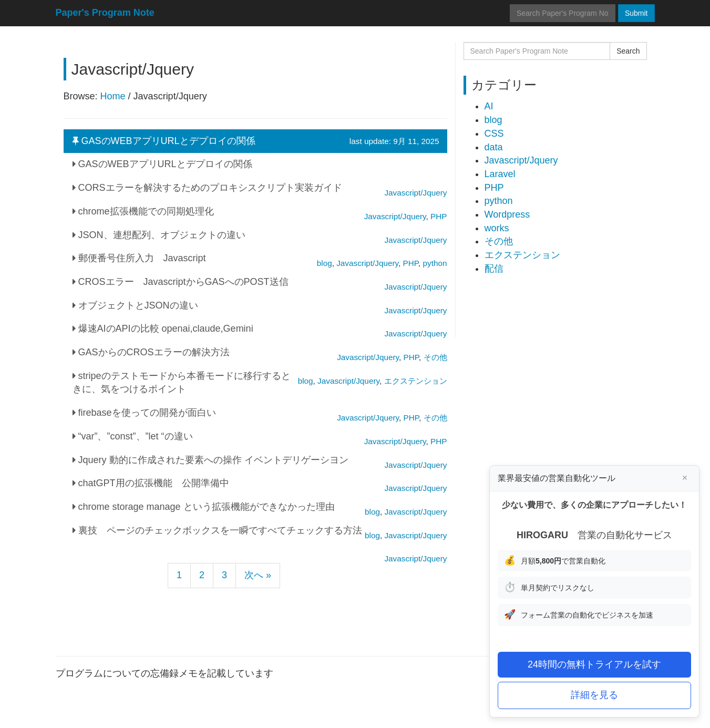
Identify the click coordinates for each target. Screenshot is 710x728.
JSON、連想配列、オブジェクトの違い (159, 235)
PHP (494, 188)
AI (489, 106)
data (494, 147)
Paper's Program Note (105, 13)
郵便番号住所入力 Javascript (139, 258)
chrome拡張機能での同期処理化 (143, 211)
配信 (494, 269)
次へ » (258, 575)
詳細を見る (594, 695)
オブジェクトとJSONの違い (135, 305)
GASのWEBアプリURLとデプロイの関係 (256, 141)
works (497, 228)
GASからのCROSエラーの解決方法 (151, 352)
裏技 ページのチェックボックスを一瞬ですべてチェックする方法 (217, 530)
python (499, 201)
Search (628, 51)
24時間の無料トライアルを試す (594, 664)
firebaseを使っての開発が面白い (144, 413)
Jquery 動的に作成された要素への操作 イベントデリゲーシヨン (210, 460)
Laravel (500, 174)
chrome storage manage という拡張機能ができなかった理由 (204, 507)
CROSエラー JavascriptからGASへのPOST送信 (181, 282)
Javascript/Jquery (415, 558)
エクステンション (522, 255)
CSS (494, 134)
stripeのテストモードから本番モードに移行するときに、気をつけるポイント (182, 383)
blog (493, 120)
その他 (499, 241)
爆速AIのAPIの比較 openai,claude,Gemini (163, 329)
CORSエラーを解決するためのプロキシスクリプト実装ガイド (207, 188)
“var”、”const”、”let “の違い (133, 436)
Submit (636, 13)
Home (113, 96)
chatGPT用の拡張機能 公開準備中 (151, 483)
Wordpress (507, 214)
